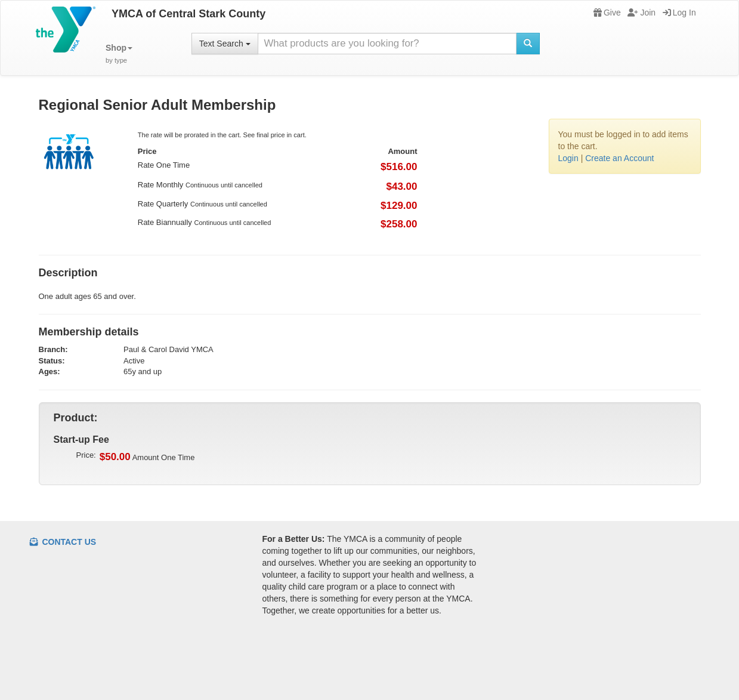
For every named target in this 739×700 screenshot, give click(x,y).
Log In (679, 13)
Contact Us (63, 542)
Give (607, 13)
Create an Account (619, 158)
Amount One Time (147, 457)
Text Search (225, 44)
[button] (119, 54)
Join (641, 13)
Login (568, 158)
